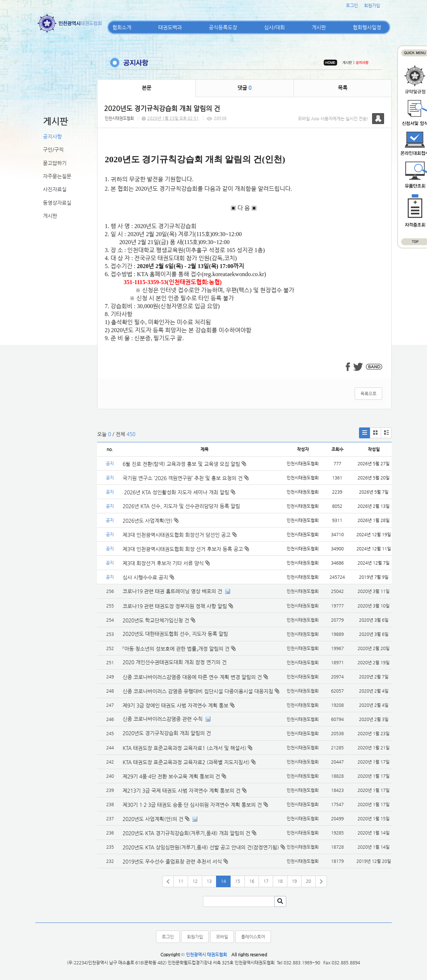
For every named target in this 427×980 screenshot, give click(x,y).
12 (195, 881)
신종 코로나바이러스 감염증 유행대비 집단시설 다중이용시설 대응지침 (198, 691)
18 (280, 881)
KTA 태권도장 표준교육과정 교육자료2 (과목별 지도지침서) (186, 762)
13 (209, 881)
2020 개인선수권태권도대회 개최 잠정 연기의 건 (175, 662)
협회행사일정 (367, 27)
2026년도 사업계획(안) (151, 521)
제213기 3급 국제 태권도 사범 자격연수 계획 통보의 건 (181, 790)
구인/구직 (53, 150)
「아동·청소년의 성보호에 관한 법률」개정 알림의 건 (176, 649)
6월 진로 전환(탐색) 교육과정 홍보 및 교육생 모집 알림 (184, 464)
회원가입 (372, 5)
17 (266, 881)
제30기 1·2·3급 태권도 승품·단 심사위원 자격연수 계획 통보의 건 (192, 805)
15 (238, 881)
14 (223, 881)
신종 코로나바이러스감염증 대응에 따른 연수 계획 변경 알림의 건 (192, 677)
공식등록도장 (223, 27)
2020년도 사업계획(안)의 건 (153, 819)
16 (252, 881)
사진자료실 (55, 189)
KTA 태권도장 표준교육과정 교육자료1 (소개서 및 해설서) (184, 748)
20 (308, 881)
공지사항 (52, 136)
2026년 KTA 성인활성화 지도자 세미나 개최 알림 (179, 492)
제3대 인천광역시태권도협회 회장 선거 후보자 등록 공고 (186, 549)
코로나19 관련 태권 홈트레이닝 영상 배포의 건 (172, 591)
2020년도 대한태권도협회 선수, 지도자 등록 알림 (175, 634)
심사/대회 (274, 27)
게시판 (319, 27)
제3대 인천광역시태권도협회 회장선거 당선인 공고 (180, 535)
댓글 (244, 88)
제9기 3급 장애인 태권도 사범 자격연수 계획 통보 (175, 705)
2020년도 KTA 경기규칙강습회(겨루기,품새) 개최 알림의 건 (186, 833)
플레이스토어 (253, 937)
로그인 (352, 5)
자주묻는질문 (57, 176)
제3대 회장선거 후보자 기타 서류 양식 (166, 563)
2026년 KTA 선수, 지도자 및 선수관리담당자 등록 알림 (181, 506)
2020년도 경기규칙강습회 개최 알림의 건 (167, 733)
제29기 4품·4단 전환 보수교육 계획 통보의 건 (171, 776)
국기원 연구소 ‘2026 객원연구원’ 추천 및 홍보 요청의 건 (186, 478)
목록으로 (368, 394)
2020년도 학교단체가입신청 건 (156, 620)
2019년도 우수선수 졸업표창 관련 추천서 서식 (172, 861)
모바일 (222, 937)
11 (181, 881)
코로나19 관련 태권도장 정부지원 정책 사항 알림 (175, 606)
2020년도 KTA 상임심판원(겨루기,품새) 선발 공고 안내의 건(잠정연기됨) (201, 847)
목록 (343, 88)
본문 (147, 88)
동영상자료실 (57, 203)
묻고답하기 (55, 163)
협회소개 (122, 27)
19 (294, 881)
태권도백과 (170, 27)
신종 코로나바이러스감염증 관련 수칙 (163, 719)
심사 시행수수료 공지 (148, 577)
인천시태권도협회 (119, 118)
